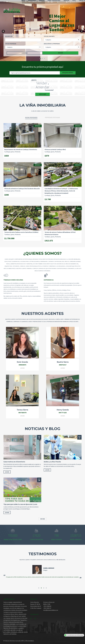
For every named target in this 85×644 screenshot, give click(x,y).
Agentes (43, 9)
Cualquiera (48, 38)
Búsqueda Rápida (68, 71)
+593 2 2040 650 (47, 605)
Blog (75, 9)
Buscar (60, 51)
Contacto (25, 11)
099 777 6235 (63, 411)
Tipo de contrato (49, 35)
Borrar (25, 51)
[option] (42, 570)
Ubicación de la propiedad (52, 42)
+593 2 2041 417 (47, 607)
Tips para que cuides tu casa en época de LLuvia (20, 503)
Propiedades (33, 9)
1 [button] (39, 586)
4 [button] (46, 586)
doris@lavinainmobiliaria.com (49, 609)
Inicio (24, 9)
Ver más (43, 517)
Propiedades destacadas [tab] (52, 116)
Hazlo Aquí (43, 93)
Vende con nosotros (55, 9)
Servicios (67, 9)
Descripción (9, 35)
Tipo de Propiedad (11, 42)
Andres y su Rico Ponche (52, 460)
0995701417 (63, 363)
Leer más (22, 366)
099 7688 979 (22, 411)
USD (6, 2)
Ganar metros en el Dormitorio (14, 460)
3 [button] (44, 586)
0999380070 (22, 363)
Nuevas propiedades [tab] (31, 116)
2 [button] (41, 586)
